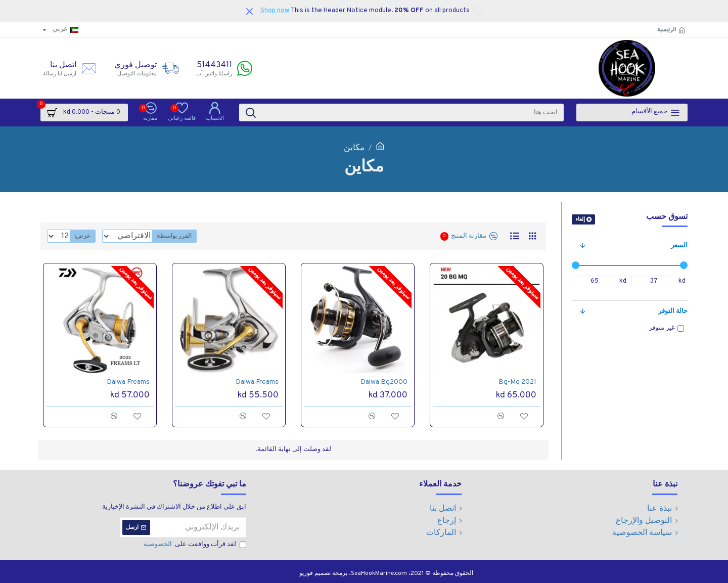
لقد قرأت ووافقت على (194, 545)
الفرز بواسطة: (210, 236)
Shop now (275, 11)
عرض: (80, 236)
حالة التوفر (673, 311)
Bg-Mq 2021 (517, 382)
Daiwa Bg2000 (384, 382)
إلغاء (580, 219)
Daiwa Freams (257, 382)
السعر (679, 246)
